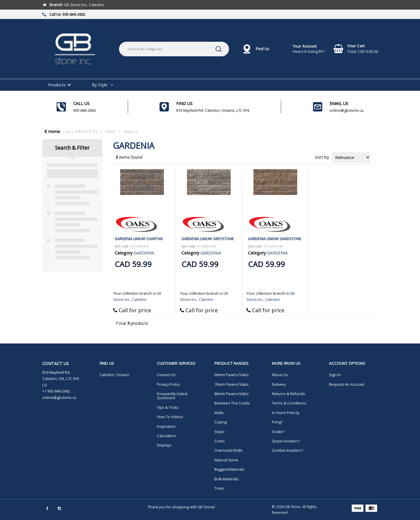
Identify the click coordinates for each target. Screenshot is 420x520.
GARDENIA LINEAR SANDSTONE (275, 239)
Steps (219, 432)
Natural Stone (226, 460)
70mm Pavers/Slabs (232, 384)
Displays (164, 445)
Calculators (167, 436)
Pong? (277, 422)
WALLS (131, 131)
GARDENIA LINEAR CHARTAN (139, 239)
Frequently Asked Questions (172, 396)
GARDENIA (144, 253)
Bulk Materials (226, 479)
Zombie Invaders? (287, 450)
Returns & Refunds (288, 394)
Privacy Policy (168, 384)
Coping (220, 422)
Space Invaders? (286, 441)
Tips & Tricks (168, 408)
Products (57, 85)
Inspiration (166, 426)
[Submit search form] (218, 49)
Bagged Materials (229, 469)
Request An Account (347, 384)
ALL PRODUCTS (82, 131)
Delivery (279, 384)
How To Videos (170, 417)
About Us (280, 375)
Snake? (278, 432)
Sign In (335, 375)
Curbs (220, 441)
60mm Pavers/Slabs (232, 375)
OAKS (111, 131)
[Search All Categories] (174, 49)
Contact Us (166, 375)
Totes (219, 488)
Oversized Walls (229, 450)
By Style (100, 85)
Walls (219, 413)
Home (52, 131)
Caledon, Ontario (114, 375)
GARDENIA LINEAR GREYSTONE (208, 239)
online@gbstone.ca (59, 398)
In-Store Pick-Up (286, 413)
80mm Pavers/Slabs (232, 394)
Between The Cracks (232, 403)
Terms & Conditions (289, 403)
